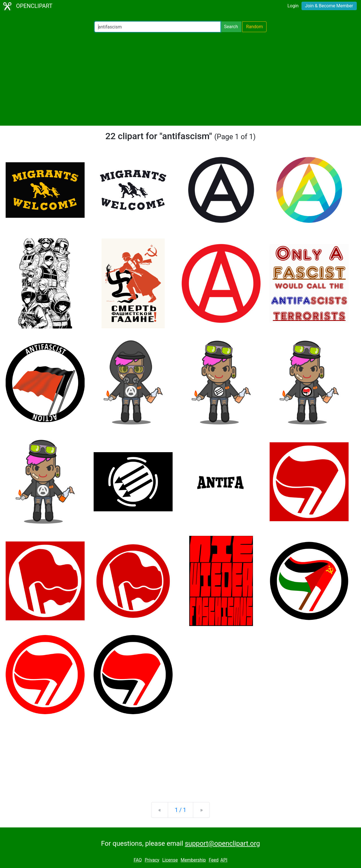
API (224, 860)
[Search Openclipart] (158, 27)
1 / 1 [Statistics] (181, 810)
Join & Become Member (329, 6)
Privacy (152, 860)
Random (254, 27)
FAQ (138, 860)
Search (231, 27)
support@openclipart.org (222, 843)
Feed (214, 860)
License (170, 860)
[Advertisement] (180, 79)
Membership (193, 860)
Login (293, 6)
